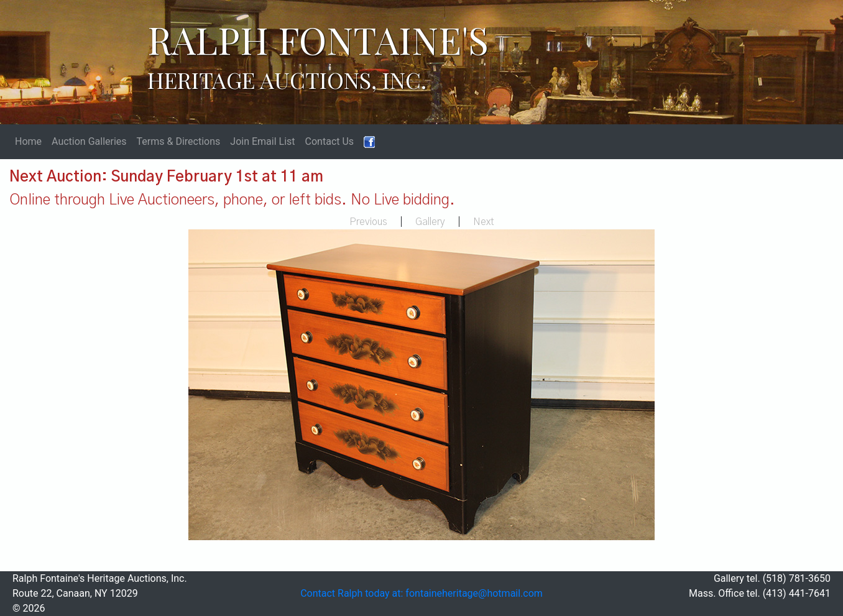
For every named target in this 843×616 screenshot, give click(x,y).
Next (484, 222)
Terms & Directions (179, 141)
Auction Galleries (89, 141)
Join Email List (262, 141)
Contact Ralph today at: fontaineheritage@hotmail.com (421, 593)
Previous (368, 222)
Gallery (430, 222)
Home (28, 141)
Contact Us (330, 141)
